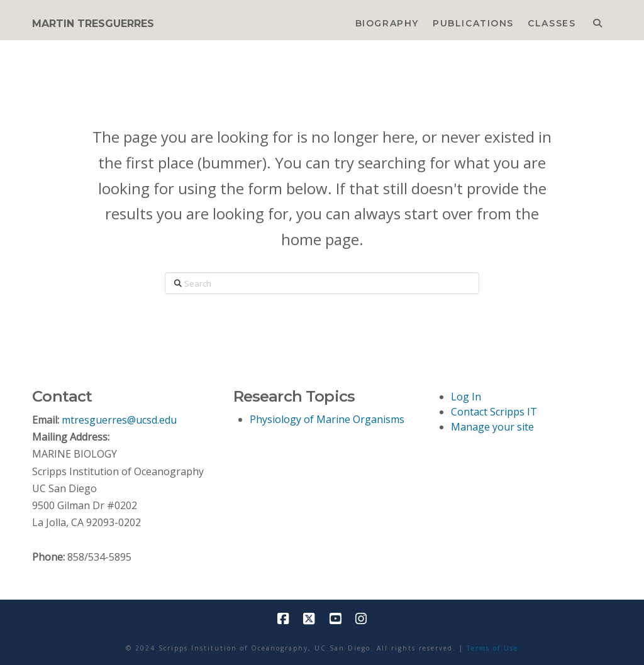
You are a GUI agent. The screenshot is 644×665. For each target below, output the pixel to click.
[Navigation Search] (597, 20)
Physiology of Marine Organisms (327, 419)
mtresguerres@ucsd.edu (119, 420)
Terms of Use (492, 648)
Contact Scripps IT (494, 412)
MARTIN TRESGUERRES (93, 24)
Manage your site (492, 427)
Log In (466, 397)
